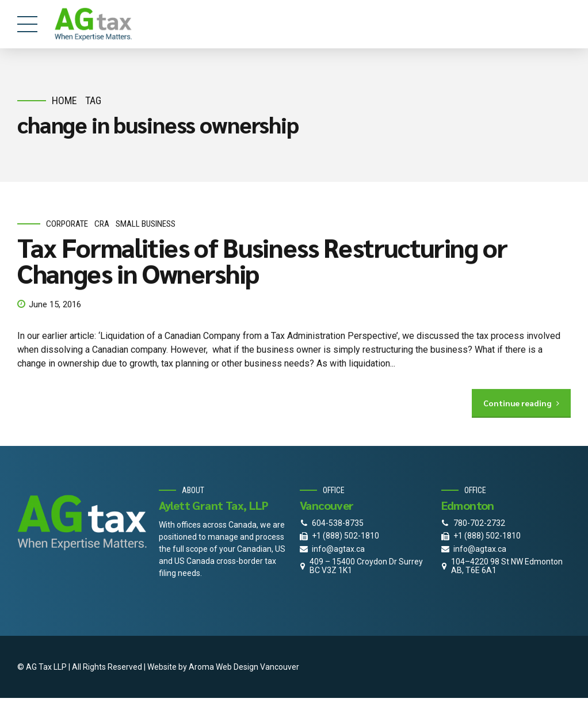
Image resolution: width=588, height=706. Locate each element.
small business (146, 224)
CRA (102, 224)
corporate (67, 224)
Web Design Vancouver (257, 667)
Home (64, 100)
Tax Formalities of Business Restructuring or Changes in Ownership (262, 260)
